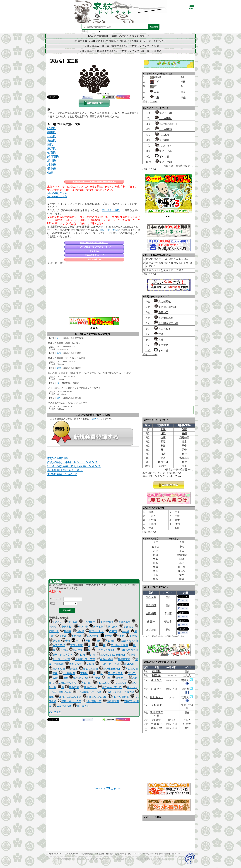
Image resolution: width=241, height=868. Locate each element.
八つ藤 (62, 650)
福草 (156, 571)
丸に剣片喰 (163, 118)
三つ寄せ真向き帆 (104, 650)
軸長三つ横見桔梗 (95, 697)
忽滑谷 (163, 466)
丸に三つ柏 (163, 162)
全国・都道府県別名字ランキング (94, 243)
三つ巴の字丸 (114, 673)
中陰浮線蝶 (57, 645)
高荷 (184, 462)
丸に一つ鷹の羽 (118, 697)
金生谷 (156, 547)
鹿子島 (182, 567)
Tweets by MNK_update (107, 788)
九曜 (159, 340)
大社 (182, 542)
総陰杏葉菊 (122, 622)
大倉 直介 (156, 724)
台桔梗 (124, 631)
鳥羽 (182, 563)
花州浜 (130, 673)
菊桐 (53, 673)
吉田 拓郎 (151, 613)
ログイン (96, 419)
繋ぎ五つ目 (57, 669)
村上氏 (52, 165)
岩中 (156, 551)
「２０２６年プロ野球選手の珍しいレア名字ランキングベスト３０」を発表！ (120, 51)
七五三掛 (184, 458)
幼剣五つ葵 (73, 664)
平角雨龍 (72, 687)
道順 (59, 398)
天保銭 (88, 664)
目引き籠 (71, 622)
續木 (177, 520)
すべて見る (55, 712)
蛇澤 (151, 528)
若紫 (53, 678)
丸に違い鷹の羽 (166, 124)
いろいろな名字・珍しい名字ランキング (94, 247)
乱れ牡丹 (56, 622)
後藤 (156, 579)
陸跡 (151, 512)
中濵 (177, 516)
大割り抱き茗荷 (128, 641)
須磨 (96, 641)
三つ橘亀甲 (87, 622)
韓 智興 (156, 671)
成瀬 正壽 (156, 728)
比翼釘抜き (89, 687)
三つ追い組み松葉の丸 (111, 655)
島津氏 (52, 148)
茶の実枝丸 (91, 636)
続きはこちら (150, 169)
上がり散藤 (67, 673)
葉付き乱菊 (75, 645)
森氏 (50, 173)
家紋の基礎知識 (58, 458)
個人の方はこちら (57, 193)
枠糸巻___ (119, 678)
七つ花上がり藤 (59, 659)
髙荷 (184, 454)
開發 (163, 442)
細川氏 (52, 161)
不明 (156, 82)
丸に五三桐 (163, 113)
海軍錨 (61, 636)
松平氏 (52, 128)
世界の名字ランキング (94, 255)
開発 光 (156, 675)
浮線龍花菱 (111, 701)
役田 (163, 433)
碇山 (59, 338)
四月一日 (184, 438)
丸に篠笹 (109, 641)
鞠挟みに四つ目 (127, 650)
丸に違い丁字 (78, 678)
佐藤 (184, 429)
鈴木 (184, 442)
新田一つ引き (95, 631)
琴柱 (86, 641)
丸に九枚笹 (162, 329)
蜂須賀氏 (53, 157)
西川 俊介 (156, 680)
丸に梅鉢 (75, 636)
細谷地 (152, 520)
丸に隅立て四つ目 (166, 323)
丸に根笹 (85, 683)
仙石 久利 (151, 597)
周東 (184, 466)
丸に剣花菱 (163, 129)
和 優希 (156, 720)
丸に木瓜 (162, 135)
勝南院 (182, 571)
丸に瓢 (131, 636)
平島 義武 (151, 605)
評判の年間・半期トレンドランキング (72, 462)
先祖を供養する (94, 259)
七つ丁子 (81, 627)
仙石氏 (52, 153)
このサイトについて (54, 854)
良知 (177, 524)
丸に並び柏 (105, 622)
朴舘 (163, 446)
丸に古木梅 (101, 683)
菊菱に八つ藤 (62, 706)
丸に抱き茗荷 (164, 318)
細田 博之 (156, 689)
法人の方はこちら (57, 196)
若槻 (59, 353)
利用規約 (110, 854)
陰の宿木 (111, 627)
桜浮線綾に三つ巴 (110, 687)
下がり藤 (162, 157)
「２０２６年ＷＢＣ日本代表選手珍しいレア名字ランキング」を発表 (120, 46)
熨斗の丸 (76, 650)
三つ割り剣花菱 (117, 645)
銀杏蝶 (66, 631)
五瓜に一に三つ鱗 (107, 664)
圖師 (184, 433)
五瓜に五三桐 (88, 669)
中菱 (131, 655)
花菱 (154, 92)
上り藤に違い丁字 (83, 659)
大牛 (156, 542)
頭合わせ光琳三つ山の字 (118, 692)
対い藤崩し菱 (92, 701)
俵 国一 (151, 622)
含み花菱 (96, 627)
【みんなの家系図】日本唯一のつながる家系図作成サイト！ (120, 36)
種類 (52, 603)
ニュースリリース (72, 854)
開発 (163, 429)
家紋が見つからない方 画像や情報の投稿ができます (94, 182)
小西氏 (52, 136)
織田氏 (52, 132)
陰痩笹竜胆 (122, 659)
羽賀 (182, 559)
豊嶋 (156, 567)
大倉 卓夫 (156, 705)
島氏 (50, 144)
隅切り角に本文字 (61, 655)
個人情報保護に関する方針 (93, 854)
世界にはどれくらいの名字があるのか (167, 259)
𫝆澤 (182, 547)
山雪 (106, 678)
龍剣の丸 (127, 664)
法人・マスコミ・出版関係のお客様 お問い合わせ (149, 854)
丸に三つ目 (130, 669)
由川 (177, 512)
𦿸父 (182, 575)
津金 (183, 92)
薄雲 (63, 678)
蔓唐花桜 (126, 627)
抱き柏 (119, 636)
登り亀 (54, 641)
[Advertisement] (94, 289)
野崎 (59, 368)
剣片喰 (158, 77)
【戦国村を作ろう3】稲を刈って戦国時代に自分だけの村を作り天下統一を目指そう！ (121, 41)
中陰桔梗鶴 (105, 659)
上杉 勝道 (151, 630)
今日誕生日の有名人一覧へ (65, 470)
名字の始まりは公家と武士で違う (165, 270)
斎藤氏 (52, 140)
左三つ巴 (161, 312)
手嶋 (156, 559)
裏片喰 (82, 673)
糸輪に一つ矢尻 (66, 683)
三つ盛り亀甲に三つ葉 (87, 692)
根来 (163, 454)
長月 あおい (156, 697)
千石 (156, 575)
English (176, 854)
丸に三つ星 (119, 683)
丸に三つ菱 (163, 151)
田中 (184, 446)
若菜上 (72, 669)
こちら (154, 101)
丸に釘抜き (163, 146)
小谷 (182, 551)
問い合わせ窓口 (111, 210)
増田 (183, 82)
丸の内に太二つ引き (68, 697)
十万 (66, 641)
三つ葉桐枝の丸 (110, 669)
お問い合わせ (121, 854)
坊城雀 (78, 631)
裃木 (76, 641)
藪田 (156, 555)
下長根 (152, 524)
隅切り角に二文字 (70, 701)
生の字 (106, 636)
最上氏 (52, 169)
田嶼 (182, 579)
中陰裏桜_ (65, 627)
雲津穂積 (182, 555)
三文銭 (95, 678)
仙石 (156, 563)
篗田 (177, 528)
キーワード (56, 599)
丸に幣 (80, 655)
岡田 (183, 77)
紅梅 (91, 655)
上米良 (152, 516)
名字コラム (94, 251)
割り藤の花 (81, 706)
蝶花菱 (111, 631)
